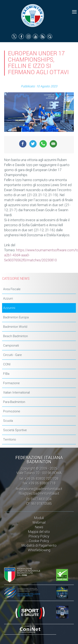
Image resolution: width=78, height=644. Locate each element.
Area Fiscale (12, 289)
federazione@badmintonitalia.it (39, 489)
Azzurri (8, 299)
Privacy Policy (39, 536)
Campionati (11, 345)
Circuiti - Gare (12, 355)
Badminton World (15, 327)
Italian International (16, 392)
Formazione (11, 383)
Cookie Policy (39, 541)
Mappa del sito (39, 532)
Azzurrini (9, 308)
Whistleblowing (39, 550)
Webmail (39, 523)
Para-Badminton (14, 402)
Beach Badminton (15, 336)
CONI (7, 364)
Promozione (12, 411)
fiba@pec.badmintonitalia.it (39, 493)
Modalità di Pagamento (39, 546)
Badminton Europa (16, 317)
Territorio (10, 439)
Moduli (39, 518)
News (39, 527)
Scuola (8, 421)
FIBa (6, 374)
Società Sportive (15, 430)
